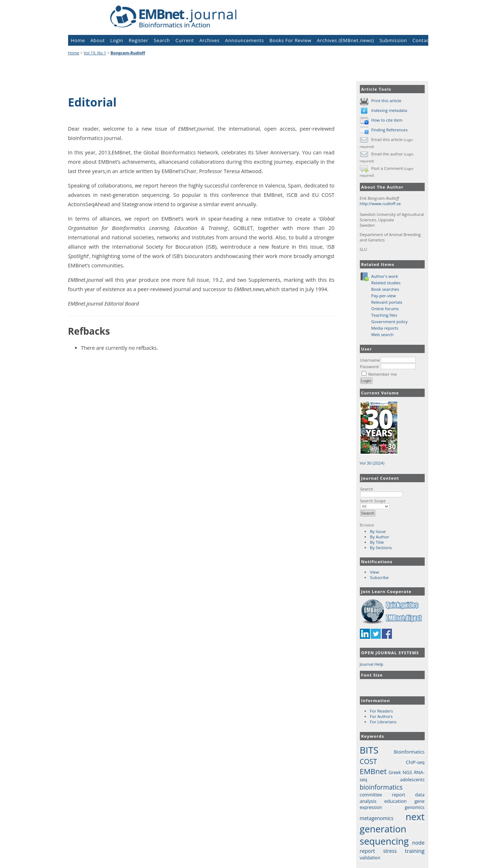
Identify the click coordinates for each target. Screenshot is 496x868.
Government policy (390, 322)
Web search (383, 334)
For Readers (381, 711)
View (374, 572)
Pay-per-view (384, 296)
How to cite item (387, 120)
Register (138, 40)
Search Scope (375, 503)
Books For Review (291, 40)
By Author (379, 537)
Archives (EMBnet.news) (346, 40)
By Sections (381, 548)
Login (117, 40)
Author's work (385, 276)
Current (185, 40)
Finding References (389, 130)
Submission (393, 40)
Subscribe (379, 577)
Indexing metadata (389, 110)
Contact (422, 40)
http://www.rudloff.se (380, 204)
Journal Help (372, 664)
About (98, 40)
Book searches (385, 289)
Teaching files (384, 315)
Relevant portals (387, 302)
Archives (209, 40)
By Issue (378, 531)
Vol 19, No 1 (95, 53)
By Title (377, 542)
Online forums (385, 309)
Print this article (386, 101)
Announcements (245, 40)
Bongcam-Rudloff (128, 53)
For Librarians (383, 722)
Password (370, 367)
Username (370, 360)
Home (78, 40)
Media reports (385, 328)
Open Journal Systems (390, 653)
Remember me (382, 374)
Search (381, 492)
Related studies (386, 283)
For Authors (381, 716)
